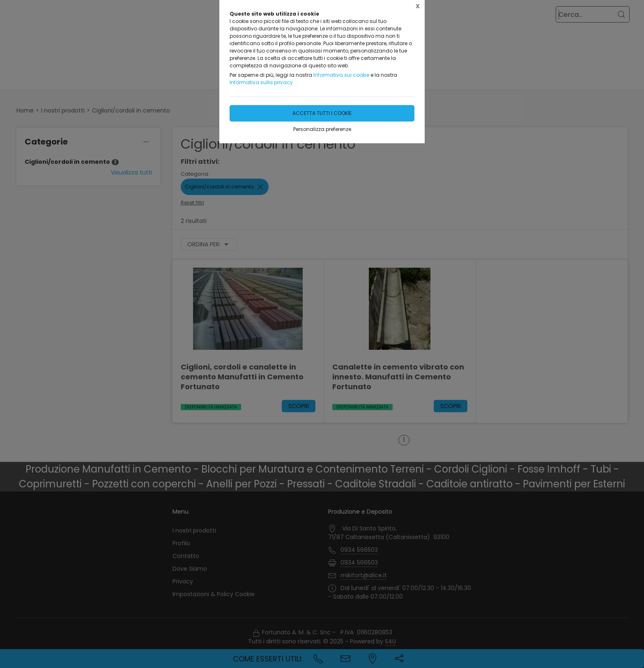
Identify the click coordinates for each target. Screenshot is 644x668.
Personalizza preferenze (322, 129)
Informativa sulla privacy (261, 82)
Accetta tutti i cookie (322, 113)
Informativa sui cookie (341, 75)
